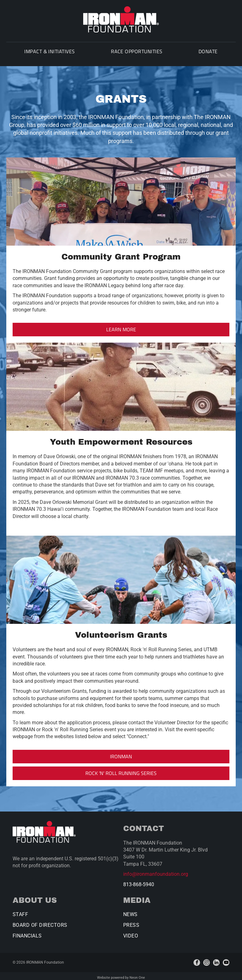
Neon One (137, 974)
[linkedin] (216, 959)
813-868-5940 (139, 881)
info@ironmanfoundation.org (156, 871)
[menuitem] (46, 54)
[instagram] (207, 959)
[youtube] (226, 959)
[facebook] (197, 959)
